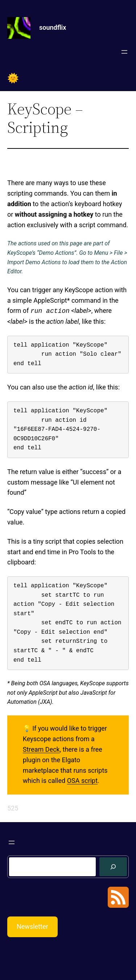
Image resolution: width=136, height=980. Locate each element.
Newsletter (32, 926)
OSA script (82, 781)
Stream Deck (41, 749)
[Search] (113, 867)
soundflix (53, 27)
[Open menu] (124, 52)
